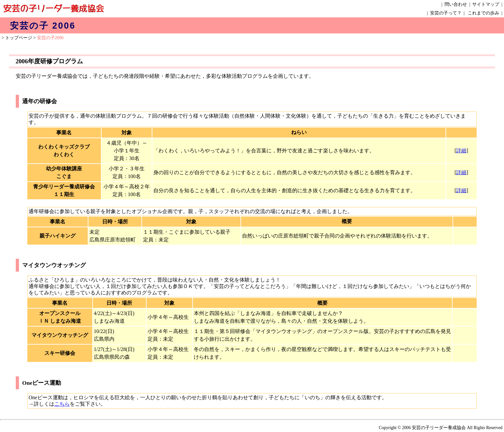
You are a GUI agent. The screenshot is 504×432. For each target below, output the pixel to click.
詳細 (461, 151)
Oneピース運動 (42, 383)
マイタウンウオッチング (54, 265)
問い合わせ (456, 4)
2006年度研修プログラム (49, 61)
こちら (62, 404)
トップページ (19, 38)
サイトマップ (486, 4)
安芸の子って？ (446, 13)
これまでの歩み (483, 13)
